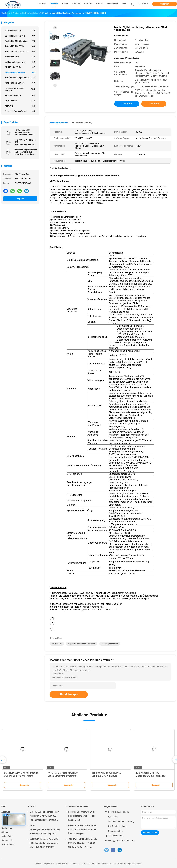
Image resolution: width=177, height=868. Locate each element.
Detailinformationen (59, 122)
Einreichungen (69, 694)
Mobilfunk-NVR (20, 57)
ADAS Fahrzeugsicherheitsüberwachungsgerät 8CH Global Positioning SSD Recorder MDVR (45, 830)
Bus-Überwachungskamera (20, 78)
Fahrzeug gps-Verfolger (20, 111)
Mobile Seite (7, 836)
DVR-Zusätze (20, 101)
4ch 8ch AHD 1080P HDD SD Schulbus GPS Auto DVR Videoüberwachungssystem (106, 776)
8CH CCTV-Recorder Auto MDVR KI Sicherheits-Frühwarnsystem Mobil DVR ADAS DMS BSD (45, 843)
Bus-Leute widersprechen (20, 52)
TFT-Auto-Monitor (20, 96)
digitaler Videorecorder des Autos (82, 644)
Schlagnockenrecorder (20, 62)
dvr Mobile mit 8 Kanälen (20, 41)
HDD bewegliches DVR (20, 72)
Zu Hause (6, 812)
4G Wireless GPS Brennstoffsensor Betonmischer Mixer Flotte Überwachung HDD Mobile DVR (24, 132)
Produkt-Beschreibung (82, 122)
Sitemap (5, 832)
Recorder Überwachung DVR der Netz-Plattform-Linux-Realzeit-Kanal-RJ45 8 (83, 816)
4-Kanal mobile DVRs (20, 46)
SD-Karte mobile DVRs (20, 36)
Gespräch (165, 4)
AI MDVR (20, 106)
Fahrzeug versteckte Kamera (20, 89)
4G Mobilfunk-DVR (20, 31)
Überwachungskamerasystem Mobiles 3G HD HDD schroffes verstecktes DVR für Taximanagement (26, 152)
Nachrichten (7, 828)
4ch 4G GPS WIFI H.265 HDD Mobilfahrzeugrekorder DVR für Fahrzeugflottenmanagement (26, 142)
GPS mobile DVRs (20, 67)
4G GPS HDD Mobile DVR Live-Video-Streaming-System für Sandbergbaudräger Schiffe (64, 776)
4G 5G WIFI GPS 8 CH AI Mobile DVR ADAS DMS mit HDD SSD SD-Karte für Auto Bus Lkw (82, 843)
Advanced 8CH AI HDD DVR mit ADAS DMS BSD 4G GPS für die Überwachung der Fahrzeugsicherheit (82, 830)
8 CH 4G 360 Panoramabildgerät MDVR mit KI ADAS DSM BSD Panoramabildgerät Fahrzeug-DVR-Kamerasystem (45, 816)
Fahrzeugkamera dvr (110, 644)
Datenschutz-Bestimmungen (8, 842)
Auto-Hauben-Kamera (20, 83)
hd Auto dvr (57, 644)
